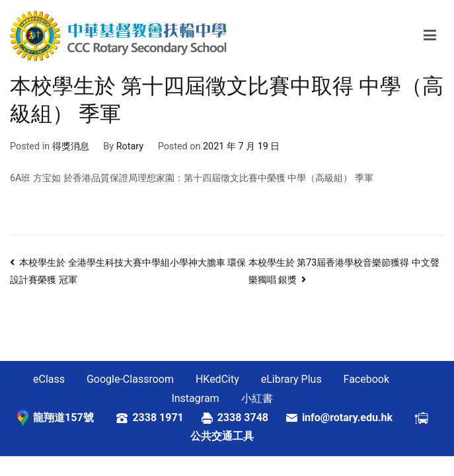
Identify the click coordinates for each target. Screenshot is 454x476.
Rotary (130, 146)
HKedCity (217, 379)
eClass (49, 379)
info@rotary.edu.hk (358, 417)
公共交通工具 (222, 436)
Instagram (195, 398)
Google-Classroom (130, 379)
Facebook (366, 379)
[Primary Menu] (430, 36)
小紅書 (257, 398)
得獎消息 (71, 146)
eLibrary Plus (291, 379)
